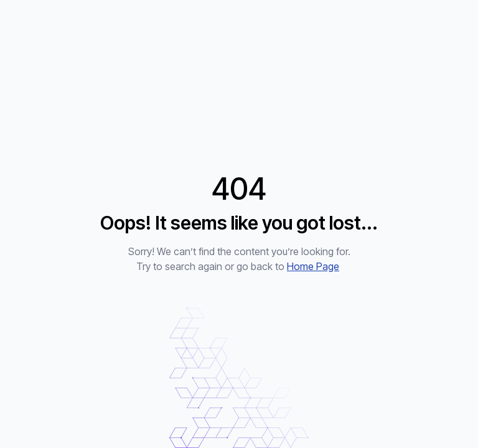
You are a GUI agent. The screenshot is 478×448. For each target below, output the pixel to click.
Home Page (313, 266)
